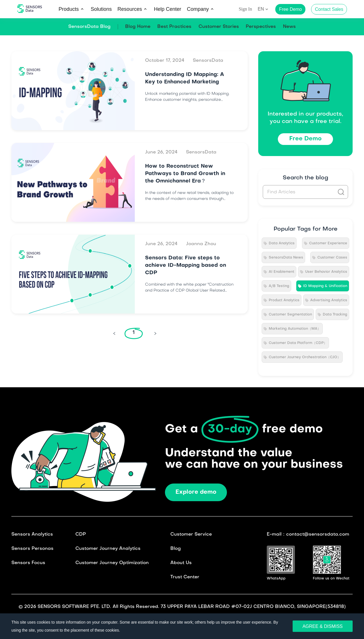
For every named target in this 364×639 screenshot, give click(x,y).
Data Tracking (335, 315)
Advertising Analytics (329, 300)
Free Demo (305, 139)
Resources (130, 9)
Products (69, 9)
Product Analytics (284, 300)
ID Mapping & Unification (325, 286)
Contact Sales (329, 9)
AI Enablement (282, 272)
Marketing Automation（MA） (295, 329)
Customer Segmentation (290, 315)
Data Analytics (282, 243)
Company (198, 9)
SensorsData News (286, 258)
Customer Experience (328, 243)
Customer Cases (332, 258)
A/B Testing (279, 286)
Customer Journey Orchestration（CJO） (305, 357)
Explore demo (196, 492)
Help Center (167, 9)
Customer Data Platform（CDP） (298, 343)
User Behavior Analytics (326, 272)
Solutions (101, 9)
